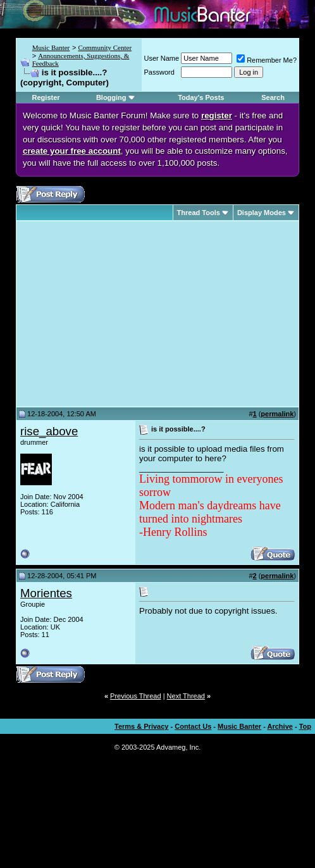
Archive (280, 726)
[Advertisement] (127, 314)
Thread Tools (199, 213)
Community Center (105, 47)
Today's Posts (201, 97)
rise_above (49, 431)
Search (273, 97)
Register (46, 97)
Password (159, 72)
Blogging (111, 97)
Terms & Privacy (141, 726)
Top (305, 726)
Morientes (46, 593)
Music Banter (51, 47)
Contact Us (193, 726)
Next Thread (186, 696)
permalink (277, 414)
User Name (162, 58)
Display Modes (262, 213)
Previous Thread (136, 696)
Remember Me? (267, 60)
